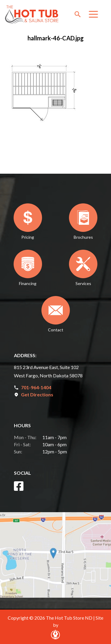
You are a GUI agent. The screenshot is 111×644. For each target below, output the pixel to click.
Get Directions (37, 394)
